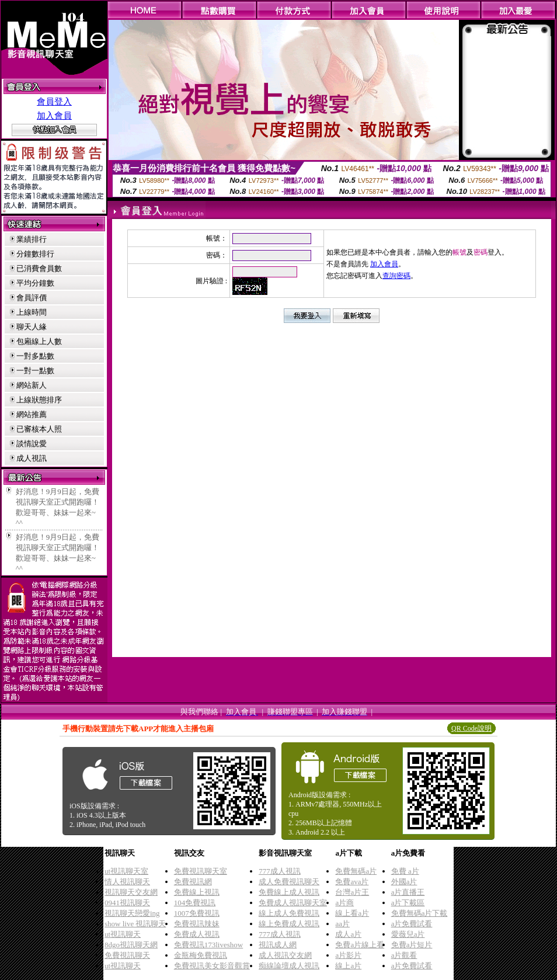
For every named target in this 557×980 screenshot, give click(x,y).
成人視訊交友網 (285, 955)
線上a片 (348, 966)
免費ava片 (352, 882)
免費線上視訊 (197, 892)
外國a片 (404, 882)
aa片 (342, 924)
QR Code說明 (471, 728)
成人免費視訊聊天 (289, 882)
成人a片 (348, 934)
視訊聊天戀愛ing (132, 913)
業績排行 (32, 239)
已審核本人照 (39, 429)
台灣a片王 (352, 892)
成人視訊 (32, 458)
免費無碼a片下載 (420, 913)
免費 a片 (405, 871)
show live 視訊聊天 (135, 924)
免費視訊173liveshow (208, 945)
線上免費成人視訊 (289, 924)
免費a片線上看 (360, 945)
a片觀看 (404, 955)
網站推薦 (32, 414)
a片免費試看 (412, 924)
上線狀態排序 (39, 400)
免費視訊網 (193, 882)
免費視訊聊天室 (201, 871)
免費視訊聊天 (127, 955)
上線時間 (32, 312)
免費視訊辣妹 (197, 924)
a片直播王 (408, 892)
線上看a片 (352, 913)
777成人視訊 (280, 871)
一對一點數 (35, 371)
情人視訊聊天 (127, 882)
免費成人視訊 (197, 934)
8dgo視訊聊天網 (131, 945)
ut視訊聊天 (123, 934)
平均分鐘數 (35, 283)
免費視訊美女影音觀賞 (212, 966)
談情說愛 (32, 444)
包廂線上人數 (39, 341)
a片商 (344, 903)
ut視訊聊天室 (126, 871)
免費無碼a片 (356, 871)
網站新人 (32, 385)
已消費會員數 (39, 268)
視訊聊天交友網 (131, 892)
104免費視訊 (195, 903)
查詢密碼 (396, 276)
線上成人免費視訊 (289, 913)
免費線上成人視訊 (289, 892)
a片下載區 (408, 903)
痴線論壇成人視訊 (289, 966)
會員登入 (54, 102)
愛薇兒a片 (408, 934)
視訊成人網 (278, 945)
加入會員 (54, 116)
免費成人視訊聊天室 (293, 903)
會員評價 (32, 298)
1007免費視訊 (197, 913)
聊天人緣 (32, 327)
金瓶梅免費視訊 (201, 955)
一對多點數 (35, 356)
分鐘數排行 (35, 254)
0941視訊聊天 (127, 903)
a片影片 (348, 955)
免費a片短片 (412, 945)
